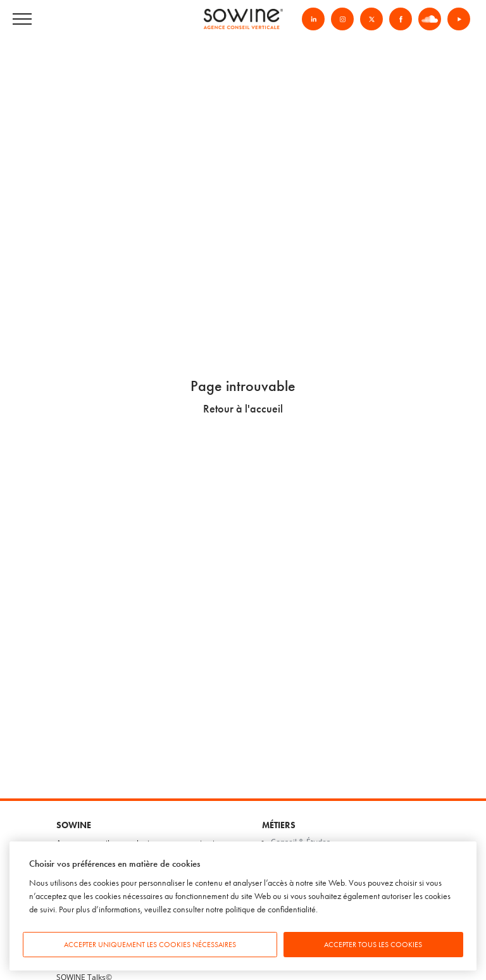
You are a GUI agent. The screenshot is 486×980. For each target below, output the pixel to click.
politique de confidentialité (271, 909)
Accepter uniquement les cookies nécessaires (150, 945)
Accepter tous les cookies (373, 945)
